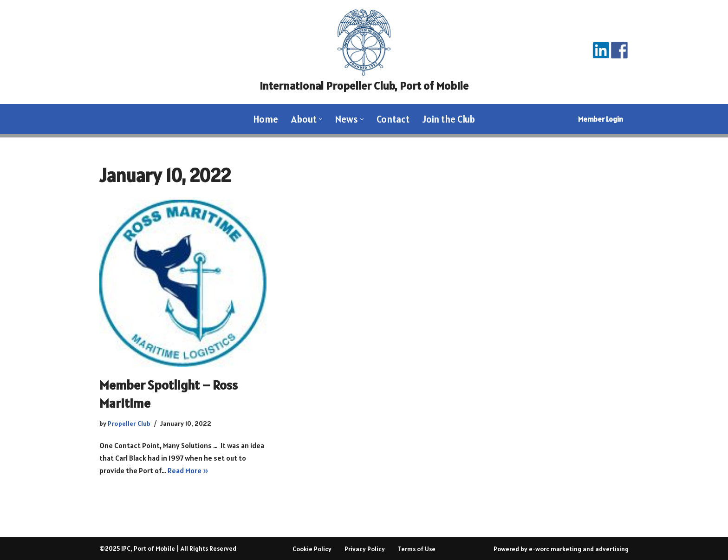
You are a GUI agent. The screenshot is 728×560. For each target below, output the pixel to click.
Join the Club (449, 119)
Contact (393, 119)
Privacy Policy (365, 549)
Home (266, 119)
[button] (321, 119)
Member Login (601, 119)
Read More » (188, 470)
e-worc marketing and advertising (579, 549)
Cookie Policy (312, 549)
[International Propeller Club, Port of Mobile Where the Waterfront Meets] (364, 52)
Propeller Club (129, 423)
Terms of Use (417, 549)
